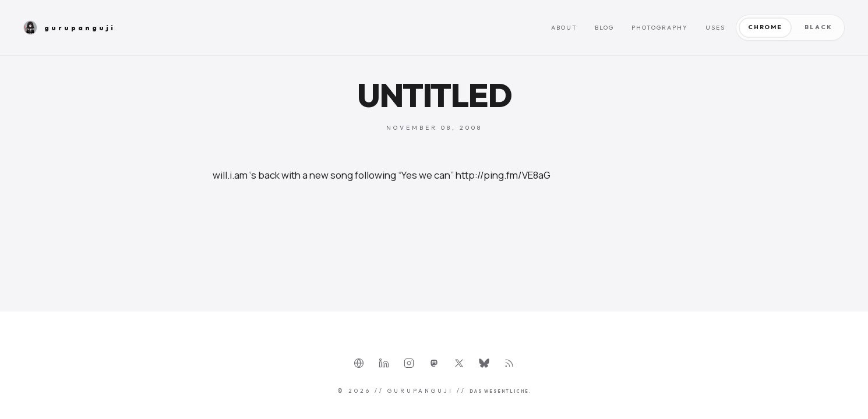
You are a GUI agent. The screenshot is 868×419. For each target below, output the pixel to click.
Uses (715, 28)
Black (818, 27)
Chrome (765, 27)
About (564, 28)
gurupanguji (69, 28)
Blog (604, 28)
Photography (660, 28)
